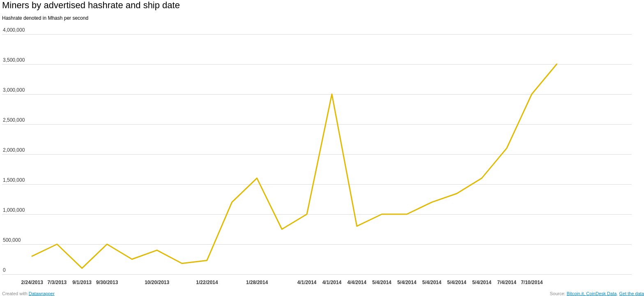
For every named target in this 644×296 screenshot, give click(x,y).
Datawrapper (42, 294)
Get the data (631, 294)
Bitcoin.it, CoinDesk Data (592, 294)
